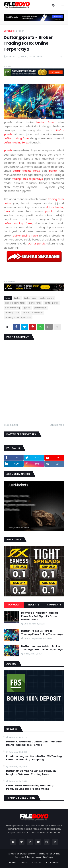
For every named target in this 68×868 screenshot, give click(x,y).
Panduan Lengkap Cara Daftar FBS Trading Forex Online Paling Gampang (34, 758)
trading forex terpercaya (27, 179)
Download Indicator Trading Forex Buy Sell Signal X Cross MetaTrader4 (40, 616)
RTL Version (52, 862)
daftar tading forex (25, 236)
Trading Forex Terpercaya (18, 317)
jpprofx (8, 151)
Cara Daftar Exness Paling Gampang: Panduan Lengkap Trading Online (30, 787)
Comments (54, 605)
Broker (20, 31)
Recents (34, 605)
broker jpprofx (47, 298)
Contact (37, 862)
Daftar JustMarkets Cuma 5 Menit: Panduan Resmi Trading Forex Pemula (34, 743)
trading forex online (33, 313)
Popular (14, 605)
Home (13, 862)
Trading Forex (12, 313)
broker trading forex (15, 303)
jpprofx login (40, 308)
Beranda (9, 31)
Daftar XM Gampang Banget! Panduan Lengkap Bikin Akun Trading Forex (31, 773)
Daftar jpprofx (37, 244)
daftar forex (35, 303)
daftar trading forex (17, 138)
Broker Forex (30, 298)
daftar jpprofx (51, 303)
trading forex (45, 122)
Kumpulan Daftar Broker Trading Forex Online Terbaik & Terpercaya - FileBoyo (34, 855)
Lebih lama (56, 425)
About (24, 862)
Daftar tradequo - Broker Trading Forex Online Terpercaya (42, 633)
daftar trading (12, 308)
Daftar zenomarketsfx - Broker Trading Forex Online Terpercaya (42, 648)
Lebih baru (12, 425)
